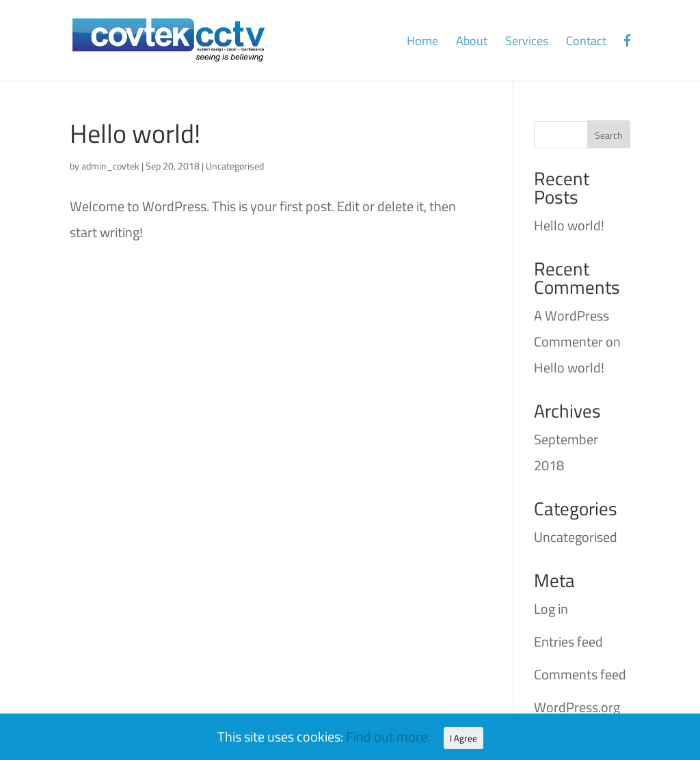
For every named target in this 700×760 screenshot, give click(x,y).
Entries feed (568, 641)
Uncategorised (235, 166)
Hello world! (135, 133)
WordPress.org (577, 707)
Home (422, 43)
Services (527, 43)
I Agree (463, 738)
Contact (586, 43)
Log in (551, 609)
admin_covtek (110, 166)
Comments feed (580, 674)
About (472, 43)
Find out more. (388, 736)
